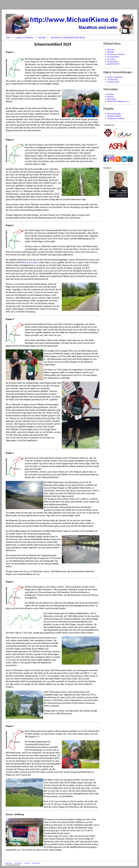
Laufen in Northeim (25, 38)
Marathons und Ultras (116, 54)
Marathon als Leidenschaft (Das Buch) (68, 38)
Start (8, 38)
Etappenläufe (113, 61)
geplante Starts (113, 64)
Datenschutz (36, 863)
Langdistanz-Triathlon (116, 118)
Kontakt (42, 38)
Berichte (111, 50)
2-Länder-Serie (113, 82)
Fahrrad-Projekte (114, 114)
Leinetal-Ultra (113, 80)
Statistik (110, 52)
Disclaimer (19, 863)
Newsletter (112, 99)
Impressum (9, 863)
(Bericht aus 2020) (30, 262)
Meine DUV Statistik (118, 101)
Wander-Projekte (114, 116)
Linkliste (110, 94)
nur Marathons (113, 57)
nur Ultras (111, 59)
